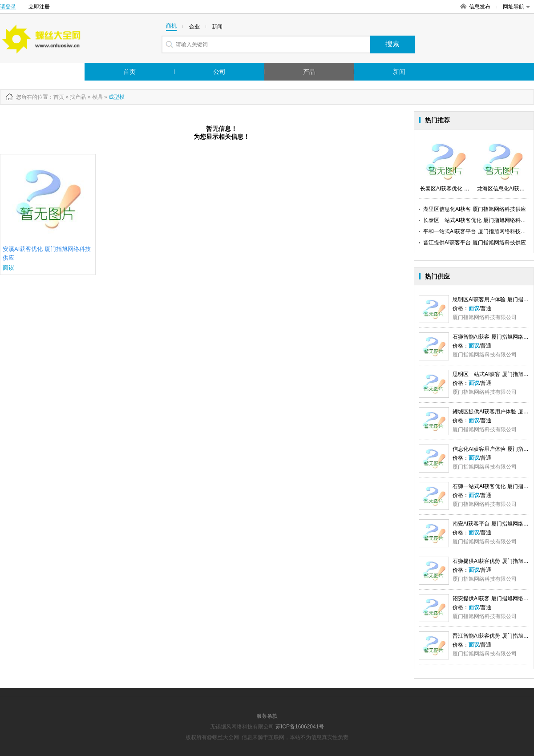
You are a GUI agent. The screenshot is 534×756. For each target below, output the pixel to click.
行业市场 (32, 72)
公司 (219, 72)
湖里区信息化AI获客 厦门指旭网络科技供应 (475, 209)
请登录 (8, 7)
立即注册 (39, 7)
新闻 (399, 72)
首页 (129, 72)
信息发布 (480, 7)
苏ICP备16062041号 (300, 727)
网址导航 (516, 7)
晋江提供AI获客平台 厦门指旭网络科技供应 (475, 243)
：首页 (56, 97)
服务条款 (267, 716)
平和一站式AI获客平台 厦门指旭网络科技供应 (477, 231)
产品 (309, 72)
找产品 (78, 97)
